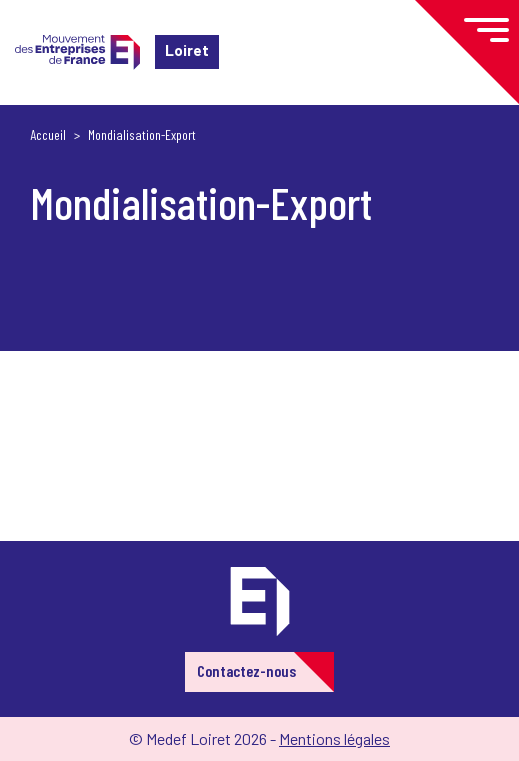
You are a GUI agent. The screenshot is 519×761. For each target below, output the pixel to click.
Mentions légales (334, 738)
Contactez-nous (246, 670)
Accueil (48, 134)
